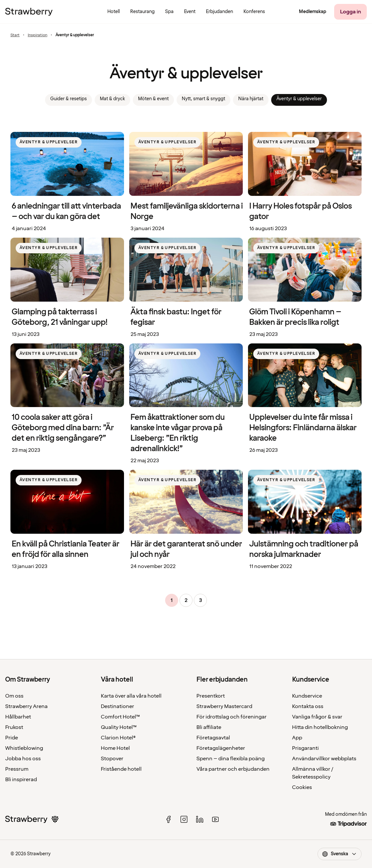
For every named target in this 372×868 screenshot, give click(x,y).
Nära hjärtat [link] (251, 99)
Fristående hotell (121, 769)
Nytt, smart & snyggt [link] (203, 99)
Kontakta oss (308, 706)
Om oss (14, 696)
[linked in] (200, 819)
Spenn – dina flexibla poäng (231, 759)
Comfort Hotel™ (120, 717)
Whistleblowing (24, 748)
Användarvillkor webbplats (324, 759)
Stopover (112, 759)
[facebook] (168, 819)
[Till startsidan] (29, 12)
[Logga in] (350, 12)
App (297, 738)
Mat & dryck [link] (112, 99)
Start (15, 35)
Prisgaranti (305, 748)
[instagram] (184, 819)
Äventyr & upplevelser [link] (299, 99)
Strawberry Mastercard (224, 706)
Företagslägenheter (221, 748)
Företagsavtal (213, 738)
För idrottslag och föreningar (232, 717)
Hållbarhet (18, 717)
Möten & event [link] (153, 99)
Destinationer (117, 706)
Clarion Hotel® (118, 738)
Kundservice (307, 696)
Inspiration (38, 35)
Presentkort (211, 696)
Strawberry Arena (26, 706)
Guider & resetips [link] (69, 99)
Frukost (14, 727)
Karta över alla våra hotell (131, 696)
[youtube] (215, 819)
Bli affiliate (209, 727)
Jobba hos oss (23, 759)
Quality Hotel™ (119, 727)
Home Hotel (115, 748)
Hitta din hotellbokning (320, 727)
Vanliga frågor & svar (317, 717)
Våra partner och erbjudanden (233, 769)
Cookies (302, 787)
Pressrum (17, 769)
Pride (12, 738)
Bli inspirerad (21, 780)
